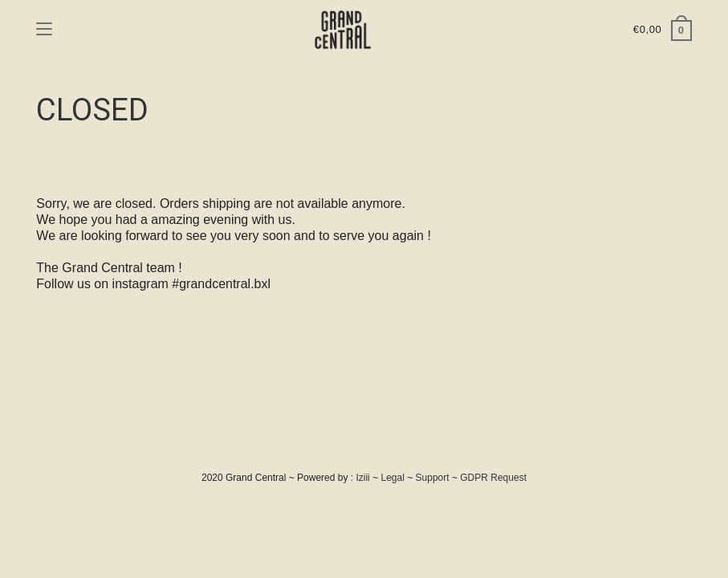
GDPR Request (493, 478)
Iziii (362, 478)
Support (433, 478)
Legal (392, 478)
